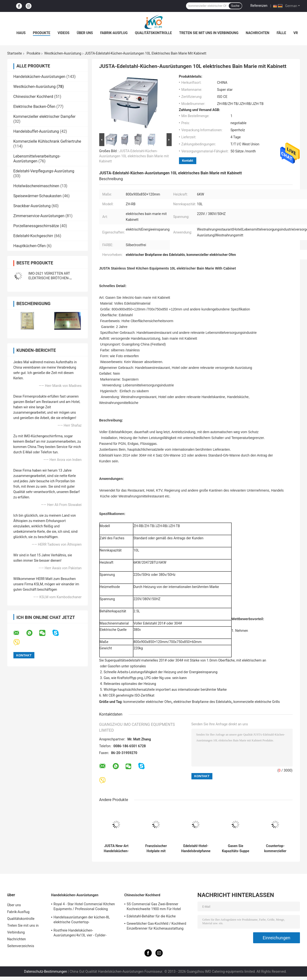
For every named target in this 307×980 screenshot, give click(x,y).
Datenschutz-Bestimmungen (46, 971)
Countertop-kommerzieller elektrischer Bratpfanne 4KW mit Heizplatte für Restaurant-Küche (275, 849)
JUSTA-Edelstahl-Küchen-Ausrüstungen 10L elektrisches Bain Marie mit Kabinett (134, 156)
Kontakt (188, 161)
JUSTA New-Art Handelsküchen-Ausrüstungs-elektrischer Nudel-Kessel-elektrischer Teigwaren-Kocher (116, 849)
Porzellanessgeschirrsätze (36, 226)
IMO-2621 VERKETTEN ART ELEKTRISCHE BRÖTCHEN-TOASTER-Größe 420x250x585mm (55, 278)
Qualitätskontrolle (153, 33)
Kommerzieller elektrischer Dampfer (45, 117)
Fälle (281, 33)
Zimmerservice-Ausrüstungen (39, 216)
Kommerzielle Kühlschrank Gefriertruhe (47, 141)
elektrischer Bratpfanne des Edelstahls (202, 702)
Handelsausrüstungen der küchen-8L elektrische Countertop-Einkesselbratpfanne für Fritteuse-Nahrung (86, 920)
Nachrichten (258, 33)
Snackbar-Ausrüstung (32, 206)
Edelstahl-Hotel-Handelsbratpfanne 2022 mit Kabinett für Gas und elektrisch (196, 849)
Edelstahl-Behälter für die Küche (151, 916)
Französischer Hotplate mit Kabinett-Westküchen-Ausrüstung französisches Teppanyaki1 (156, 849)
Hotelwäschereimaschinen (36, 186)
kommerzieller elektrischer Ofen (148, 702)
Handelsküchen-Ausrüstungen (40, 77)
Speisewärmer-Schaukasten (38, 196)
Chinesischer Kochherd (33, 97)
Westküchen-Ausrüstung (63, 53)
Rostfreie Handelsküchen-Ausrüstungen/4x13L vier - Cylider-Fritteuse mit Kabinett (80, 933)
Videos (64, 33)
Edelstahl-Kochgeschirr (33, 236)
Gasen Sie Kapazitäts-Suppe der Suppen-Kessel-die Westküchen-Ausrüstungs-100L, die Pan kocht (236, 849)
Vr (296, 33)
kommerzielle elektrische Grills (257, 702)
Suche (235, 6)
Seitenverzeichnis (21, 946)
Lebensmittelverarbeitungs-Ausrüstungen (37, 159)
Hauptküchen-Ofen (30, 246)
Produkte (42, 33)
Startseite (15, 53)
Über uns (85, 33)
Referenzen (259, 6)
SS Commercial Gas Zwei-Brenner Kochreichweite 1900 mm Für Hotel (154, 906)
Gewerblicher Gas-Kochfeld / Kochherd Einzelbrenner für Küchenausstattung (157, 926)
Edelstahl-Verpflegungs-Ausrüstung (44, 171)
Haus (21, 33)
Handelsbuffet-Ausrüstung (36, 131)
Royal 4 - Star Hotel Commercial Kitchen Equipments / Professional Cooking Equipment (84, 907)
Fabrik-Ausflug (114, 33)
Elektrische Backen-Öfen (34, 107)
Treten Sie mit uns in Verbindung (209, 33)
